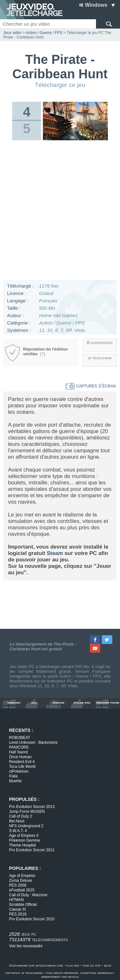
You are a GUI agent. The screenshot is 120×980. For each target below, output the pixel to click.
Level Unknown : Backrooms (33, 742)
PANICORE (19, 747)
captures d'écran (91, 386)
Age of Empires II (24, 836)
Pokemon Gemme (24, 840)
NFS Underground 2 (26, 826)
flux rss (73, 965)
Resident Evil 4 (22, 762)
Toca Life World (22, 767)
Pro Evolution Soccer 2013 (32, 807)
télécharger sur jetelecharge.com (36, 965)
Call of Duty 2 (20, 816)
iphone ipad (82, 702)
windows (14, 702)
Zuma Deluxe (20, 880)
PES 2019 (18, 914)
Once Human (20, 757)
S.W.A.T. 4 (18, 831)
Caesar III (17, 909)
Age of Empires (22, 876)
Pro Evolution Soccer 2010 (32, 919)
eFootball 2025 (22, 890)
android (58, 702)
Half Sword (18, 752)
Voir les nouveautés (26, 946)
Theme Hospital (22, 845)
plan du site (92, 965)
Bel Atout (17, 821)
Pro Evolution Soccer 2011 (32, 850)
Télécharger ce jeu (60, 85)
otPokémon (19, 771)
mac (34, 702)
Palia (13, 776)
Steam (55, 553)
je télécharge (100, 358)
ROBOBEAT (20, 738)
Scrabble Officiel (23, 905)
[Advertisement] (60, 212)
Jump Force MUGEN (27, 811)
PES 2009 (18, 885)
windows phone (108, 702)
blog (108, 965)
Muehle (15, 781)
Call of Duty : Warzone (28, 895)
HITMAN (16, 900)
